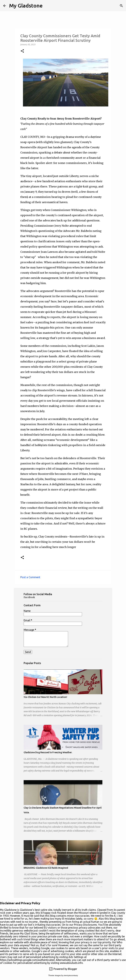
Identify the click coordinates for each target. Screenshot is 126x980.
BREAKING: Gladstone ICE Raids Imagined (46, 868)
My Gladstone (26, 6)
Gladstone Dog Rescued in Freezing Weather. (48, 752)
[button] (22, 51)
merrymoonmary (71, 975)
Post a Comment (30, 577)
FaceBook (29, 597)
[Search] (121, 6)
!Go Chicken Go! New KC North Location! (45, 697)
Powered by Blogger (63, 969)
